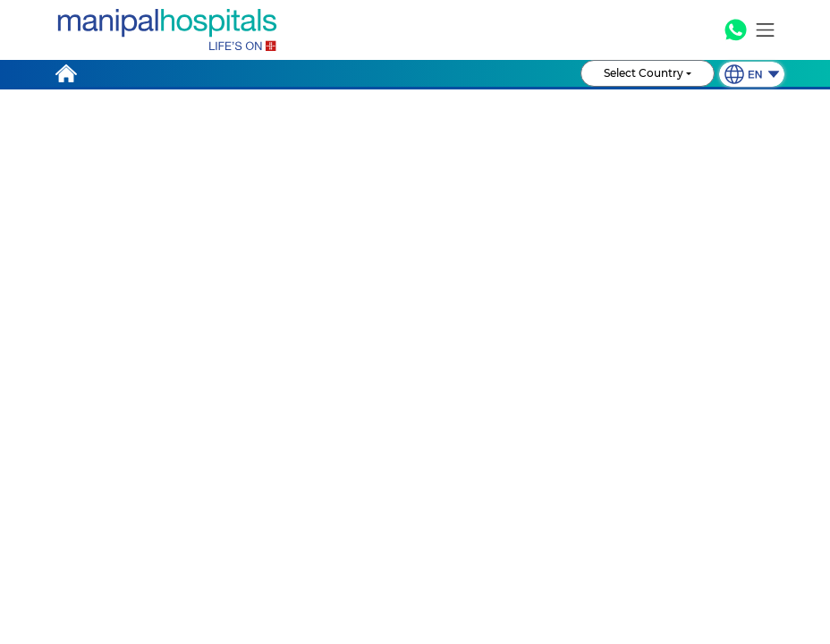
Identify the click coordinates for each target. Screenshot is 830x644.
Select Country (644, 86)
